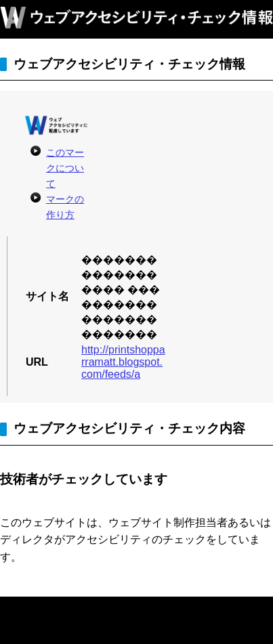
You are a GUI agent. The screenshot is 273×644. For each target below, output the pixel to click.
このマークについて (65, 168)
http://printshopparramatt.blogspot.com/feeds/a (123, 362)
